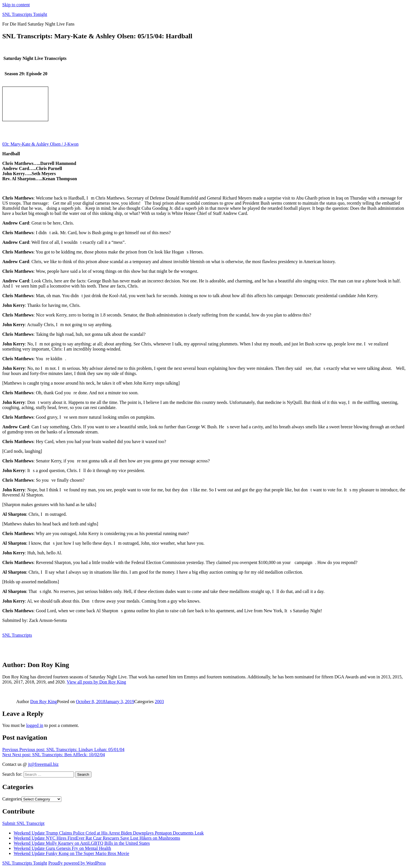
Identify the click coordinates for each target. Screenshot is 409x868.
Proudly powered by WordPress (77, 863)
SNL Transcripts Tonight (25, 14)
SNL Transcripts (17, 635)
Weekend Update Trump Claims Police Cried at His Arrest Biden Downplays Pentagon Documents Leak (109, 833)
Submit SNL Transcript (23, 823)
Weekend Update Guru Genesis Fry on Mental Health (62, 848)
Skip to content (16, 5)
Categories (12, 799)
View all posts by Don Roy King (96, 682)
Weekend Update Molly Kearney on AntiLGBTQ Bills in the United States (82, 843)
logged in (35, 725)
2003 (159, 702)
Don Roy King (43, 702)
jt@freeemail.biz (43, 764)
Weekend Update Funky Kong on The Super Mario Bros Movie (71, 853)
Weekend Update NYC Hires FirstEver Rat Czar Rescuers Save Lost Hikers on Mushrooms (97, 838)
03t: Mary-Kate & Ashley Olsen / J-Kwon (40, 144)
